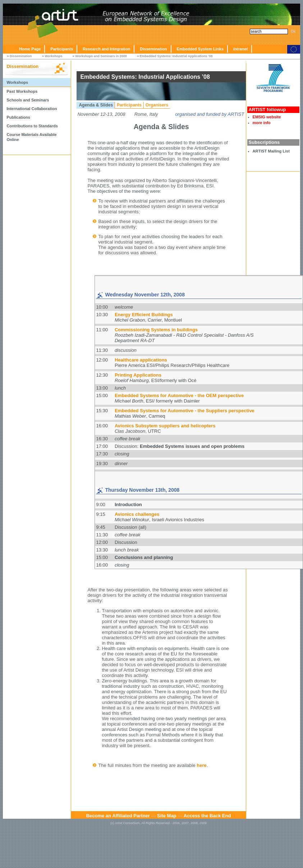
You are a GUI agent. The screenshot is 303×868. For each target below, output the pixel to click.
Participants (62, 49)
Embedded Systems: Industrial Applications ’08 (176, 56)
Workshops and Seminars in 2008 (101, 56)
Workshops (53, 56)
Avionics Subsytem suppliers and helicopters (165, 426)
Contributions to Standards (32, 126)
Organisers (157, 105)
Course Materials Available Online (31, 137)
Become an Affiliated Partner (118, 816)
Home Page (30, 49)
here (201, 765)
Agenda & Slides (96, 105)
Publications (18, 117)
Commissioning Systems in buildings (156, 330)
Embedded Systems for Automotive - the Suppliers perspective (185, 411)
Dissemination (153, 49)
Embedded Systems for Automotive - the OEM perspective (179, 396)
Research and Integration (106, 49)
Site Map (167, 816)
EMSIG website (267, 117)
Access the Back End (207, 816)
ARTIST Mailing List (271, 151)
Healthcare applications (141, 360)
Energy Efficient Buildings (144, 315)
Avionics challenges (137, 514)
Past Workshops (22, 91)
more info (262, 123)
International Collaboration (32, 109)
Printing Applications (138, 375)
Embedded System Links (200, 49)
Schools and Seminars (28, 100)
